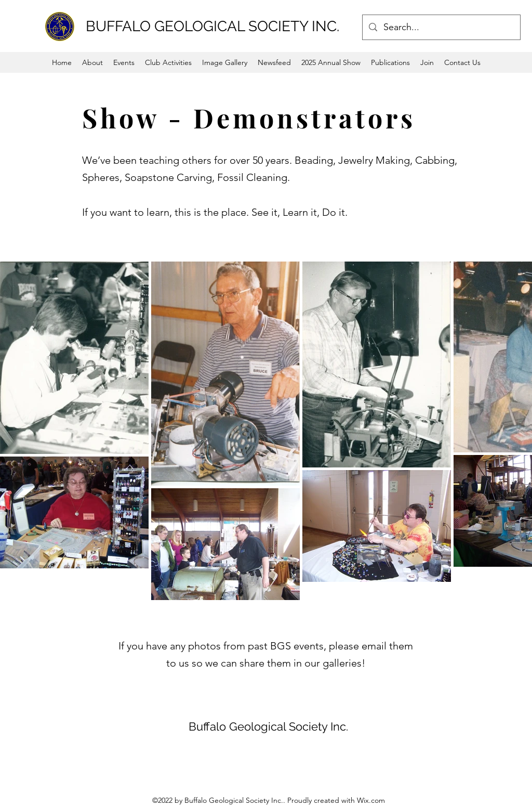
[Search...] (441, 28)
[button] (124, 62)
